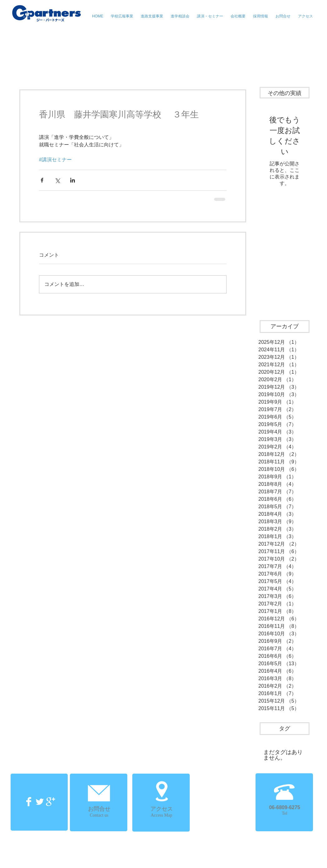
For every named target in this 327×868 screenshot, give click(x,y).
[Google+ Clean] (51, 802)
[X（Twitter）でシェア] (57, 180)
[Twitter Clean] (40, 802)
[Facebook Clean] (29, 802)
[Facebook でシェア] (42, 180)
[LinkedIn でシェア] (73, 180)
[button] (210, 16)
